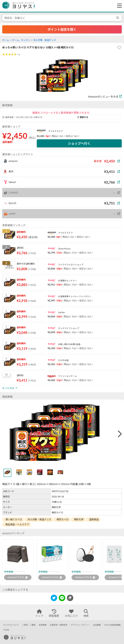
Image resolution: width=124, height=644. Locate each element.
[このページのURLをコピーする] (70, 598)
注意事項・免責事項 (58, 625)
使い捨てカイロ (14, 519)
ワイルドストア (56, 131)
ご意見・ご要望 (29, 625)
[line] (62, 599)
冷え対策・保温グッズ (39, 519)
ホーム (6, 40)
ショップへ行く (79, 143)
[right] (119, 434)
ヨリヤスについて (11, 625)
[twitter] (54, 599)
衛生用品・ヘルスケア (17, 524)
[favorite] (119, 48)
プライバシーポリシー (80, 625)
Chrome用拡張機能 (112, 625)
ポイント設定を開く (62, 29)
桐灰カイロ (63, 519)
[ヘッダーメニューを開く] (119, 6)
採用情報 (43, 625)
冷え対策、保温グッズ (45, 40)
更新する (83, 117)
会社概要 (97, 625)
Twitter (6, 630)
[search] (118, 18)
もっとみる (10, 388)
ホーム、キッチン (21, 40)
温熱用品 (94, 519)
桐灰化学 (79, 519)
